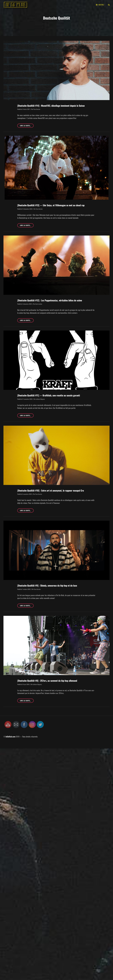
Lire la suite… (27, 126)
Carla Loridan (39, 304)
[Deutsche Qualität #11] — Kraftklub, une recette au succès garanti (49, 395)
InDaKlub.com (10, 737)
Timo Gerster (37, 109)
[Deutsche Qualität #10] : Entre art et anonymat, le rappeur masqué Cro (51, 490)
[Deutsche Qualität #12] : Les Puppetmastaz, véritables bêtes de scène (50, 300)
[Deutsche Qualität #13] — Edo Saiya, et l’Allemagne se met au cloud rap (51, 205)
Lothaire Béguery (40, 399)
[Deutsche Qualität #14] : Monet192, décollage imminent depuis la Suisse (51, 106)
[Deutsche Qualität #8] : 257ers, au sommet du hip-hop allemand (47, 681)
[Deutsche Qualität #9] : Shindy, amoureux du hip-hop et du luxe (47, 585)
